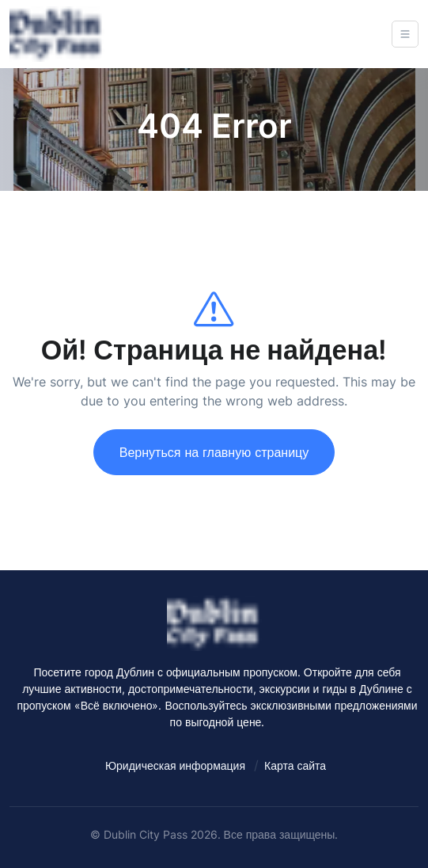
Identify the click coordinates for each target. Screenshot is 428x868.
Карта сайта (295, 765)
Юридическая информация (175, 765)
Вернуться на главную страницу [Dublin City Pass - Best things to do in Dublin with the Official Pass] (214, 452)
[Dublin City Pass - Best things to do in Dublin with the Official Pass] (57, 34)
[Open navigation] (405, 34)
